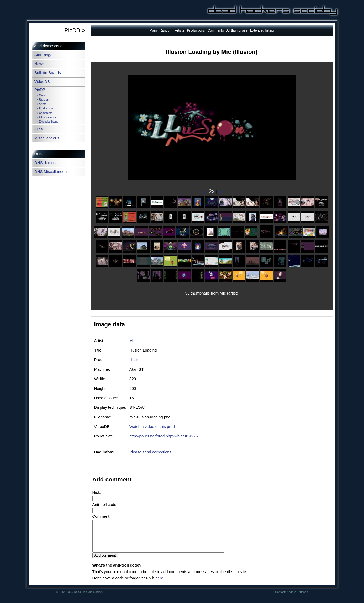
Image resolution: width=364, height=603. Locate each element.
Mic (132, 341)
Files (39, 129)
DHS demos (45, 163)
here (159, 584)
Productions (46, 109)
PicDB (40, 90)
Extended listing (49, 122)
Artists (43, 104)
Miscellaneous (47, 138)
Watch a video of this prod (152, 426)
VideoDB (42, 82)
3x (220, 192)
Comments (46, 113)
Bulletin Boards (48, 73)
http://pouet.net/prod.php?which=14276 (164, 436)
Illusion (136, 360)
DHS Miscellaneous (52, 172)
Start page (43, 55)
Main (42, 95)
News (39, 64)
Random (44, 100)
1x (203, 192)
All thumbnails (47, 117)
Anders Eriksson (297, 598)
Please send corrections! (151, 452)
